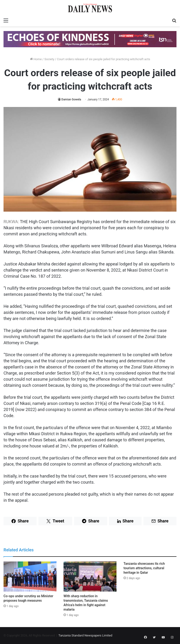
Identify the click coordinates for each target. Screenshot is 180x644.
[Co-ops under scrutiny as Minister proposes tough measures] (30, 576)
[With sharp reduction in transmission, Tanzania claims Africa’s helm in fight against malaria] (90, 576)
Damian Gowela (71, 99)
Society (49, 59)
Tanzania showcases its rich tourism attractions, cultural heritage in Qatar (144, 568)
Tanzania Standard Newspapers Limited (85, 635)
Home (36, 59)
